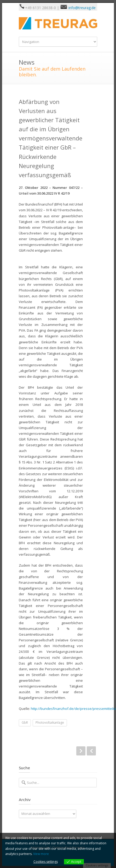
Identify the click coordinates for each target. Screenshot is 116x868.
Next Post (81, 751)
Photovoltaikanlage (50, 723)
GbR (25, 723)
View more (41, 854)
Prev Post (91, 751)
